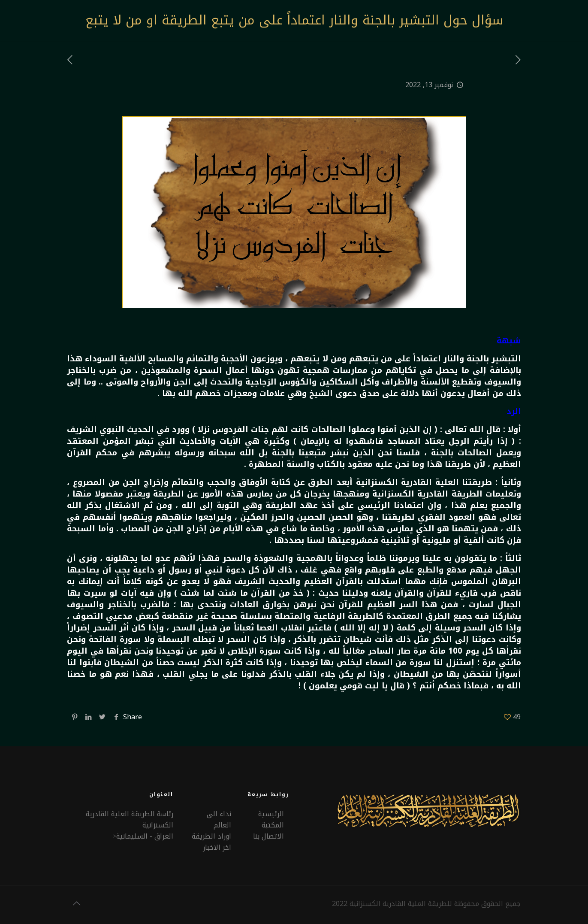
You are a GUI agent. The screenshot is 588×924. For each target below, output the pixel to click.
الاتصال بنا (268, 836)
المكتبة (273, 825)
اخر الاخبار (217, 847)
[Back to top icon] (77, 903)
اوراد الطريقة (211, 836)
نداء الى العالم (219, 819)
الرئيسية (271, 814)
